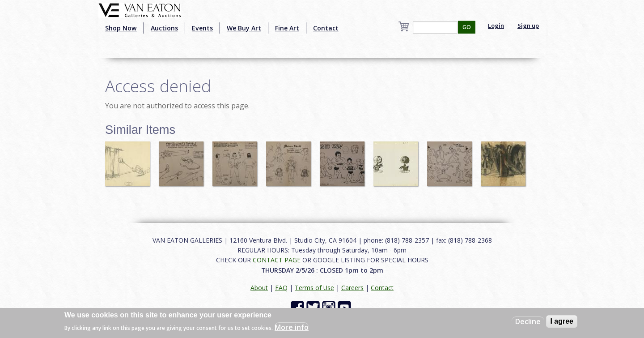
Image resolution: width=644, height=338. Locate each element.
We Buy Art (244, 28)
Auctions (164, 28)
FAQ (281, 288)
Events (202, 28)
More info (292, 327)
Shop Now (121, 28)
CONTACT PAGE (277, 260)
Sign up (528, 26)
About (259, 288)
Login (496, 26)
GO (467, 27)
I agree (562, 321)
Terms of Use (314, 288)
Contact (326, 28)
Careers (352, 288)
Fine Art (287, 28)
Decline (528, 321)
